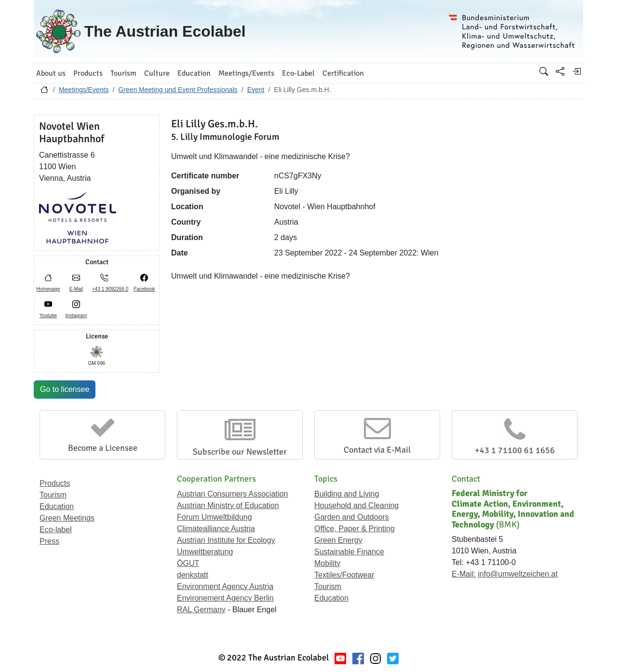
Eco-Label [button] (298, 73)
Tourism (53, 495)
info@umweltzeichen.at (518, 574)
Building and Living (347, 494)
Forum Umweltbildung (215, 517)
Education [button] (194, 73)
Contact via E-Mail (377, 450)
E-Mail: (464, 574)
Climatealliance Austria (216, 529)
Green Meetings (67, 518)
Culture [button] (157, 73)
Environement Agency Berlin (225, 598)
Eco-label (56, 530)
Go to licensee (65, 389)
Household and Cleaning (356, 505)
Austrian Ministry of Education (228, 505)
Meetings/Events (84, 90)
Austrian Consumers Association (232, 494)
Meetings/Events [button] (246, 73)
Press (49, 541)
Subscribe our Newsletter (240, 452)
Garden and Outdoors (352, 517)
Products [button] (88, 73)
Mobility (327, 563)
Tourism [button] (123, 73)
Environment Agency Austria (225, 586)
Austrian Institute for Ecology (226, 540)
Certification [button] (343, 73)
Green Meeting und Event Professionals (178, 90)
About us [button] (51, 73)
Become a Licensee (103, 448)
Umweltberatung (205, 552)
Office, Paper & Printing (355, 529)
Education (57, 506)
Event (256, 90)
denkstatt (193, 575)
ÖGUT (188, 563)
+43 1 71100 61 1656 (515, 450)
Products (55, 483)
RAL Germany (201, 610)
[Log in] (577, 71)
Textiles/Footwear (344, 575)
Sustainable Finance (349, 552)
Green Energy (338, 540)
